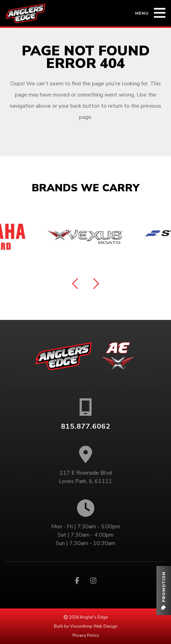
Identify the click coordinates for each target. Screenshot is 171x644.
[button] (164, 591)
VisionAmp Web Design (94, 626)
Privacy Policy (86, 635)
